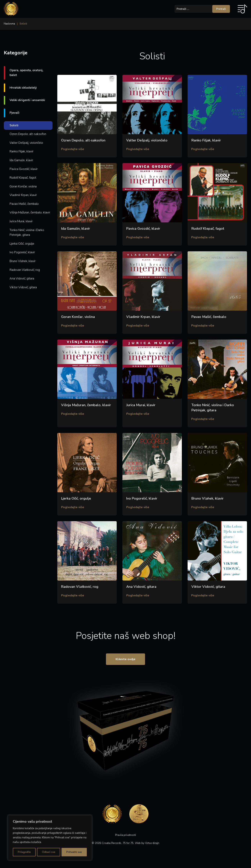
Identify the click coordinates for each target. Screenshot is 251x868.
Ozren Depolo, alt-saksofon (28, 134)
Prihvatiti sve (74, 852)
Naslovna (10, 24)
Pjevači (14, 113)
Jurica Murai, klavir (21, 221)
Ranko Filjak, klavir (21, 151)
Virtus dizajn (152, 846)
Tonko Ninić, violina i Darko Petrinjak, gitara (27, 233)
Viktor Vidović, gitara (23, 287)
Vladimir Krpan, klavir (23, 195)
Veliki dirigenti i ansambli (27, 100)
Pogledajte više (73, 149)
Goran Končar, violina (23, 186)
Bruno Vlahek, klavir (23, 261)
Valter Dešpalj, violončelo (26, 143)
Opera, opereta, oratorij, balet (26, 73)
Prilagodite (24, 852)
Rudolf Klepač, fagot (23, 178)
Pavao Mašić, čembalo (24, 204)
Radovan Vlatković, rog (25, 270)
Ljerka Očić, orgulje (22, 244)
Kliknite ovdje (126, 662)
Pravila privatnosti (125, 838)
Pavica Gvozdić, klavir (24, 169)
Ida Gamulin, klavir (21, 160)
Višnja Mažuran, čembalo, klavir (30, 212)
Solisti (14, 125)
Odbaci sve (48, 852)
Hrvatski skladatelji (23, 88)
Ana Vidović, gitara (22, 278)
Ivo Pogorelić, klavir (22, 252)
